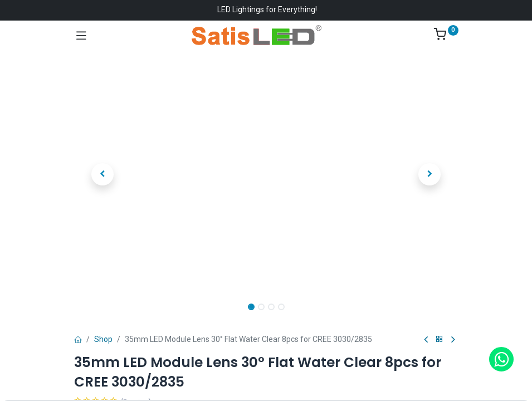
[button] (103, 174)
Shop (103, 339)
